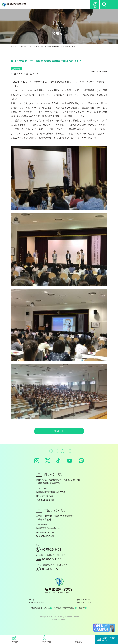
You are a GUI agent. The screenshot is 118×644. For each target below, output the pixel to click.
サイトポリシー (83, 600)
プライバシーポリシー (35, 602)
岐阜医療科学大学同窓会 (65, 608)
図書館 (83, 608)
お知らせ (24, 46)
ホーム (13, 46)
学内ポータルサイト (83, 602)
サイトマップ (35, 600)
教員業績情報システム (42, 608)
